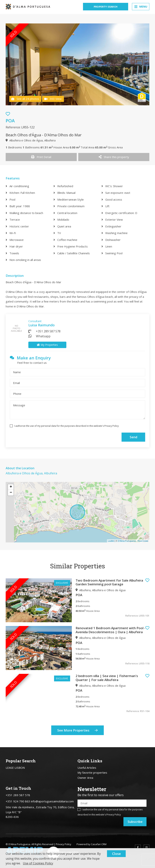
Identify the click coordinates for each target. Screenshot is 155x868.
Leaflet (111, 541)
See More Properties (77, 730)
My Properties (47, 345)
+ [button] (11, 487)
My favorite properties (92, 773)
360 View (53, 99)
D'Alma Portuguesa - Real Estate (133, 541)
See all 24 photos (25, 99)
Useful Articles (87, 768)
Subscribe (135, 822)
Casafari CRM (99, 844)
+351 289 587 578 (48, 331)
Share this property (114, 157)
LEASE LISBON (15, 768)
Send (133, 437)
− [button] (11, 493)
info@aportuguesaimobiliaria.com (52, 801)
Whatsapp (43, 336)
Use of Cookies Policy (38, 863)
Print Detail (41, 157)
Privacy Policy (112, 426)
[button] (147, 580)
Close (116, 854)
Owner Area (85, 778)
